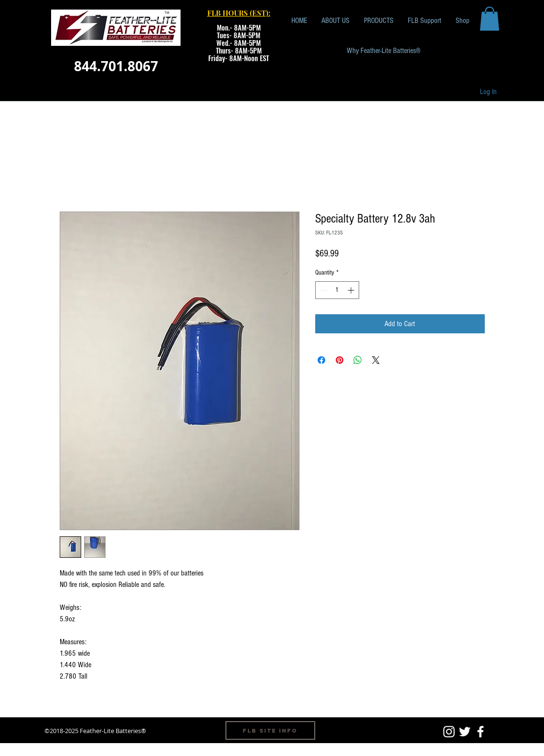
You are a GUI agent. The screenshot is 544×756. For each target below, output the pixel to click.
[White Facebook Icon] (480, 732)
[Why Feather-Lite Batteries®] (384, 51)
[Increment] (352, 290)
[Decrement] (323, 290)
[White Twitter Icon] (465, 732)
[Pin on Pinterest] (340, 360)
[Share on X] (376, 360)
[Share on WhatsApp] (358, 360)
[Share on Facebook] (321, 360)
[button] (490, 19)
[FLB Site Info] (270, 730)
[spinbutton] (337, 290)
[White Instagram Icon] (449, 732)
